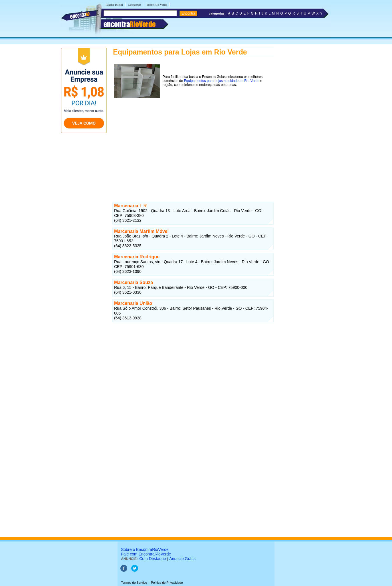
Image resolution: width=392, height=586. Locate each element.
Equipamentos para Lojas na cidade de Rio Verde (222, 81)
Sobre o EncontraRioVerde (145, 549)
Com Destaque (152, 559)
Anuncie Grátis (182, 559)
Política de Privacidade (167, 583)
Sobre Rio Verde (157, 5)
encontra (130, 24)
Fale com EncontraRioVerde (146, 554)
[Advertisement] (193, 144)
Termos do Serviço (134, 583)
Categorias (135, 5)
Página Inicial (114, 5)
